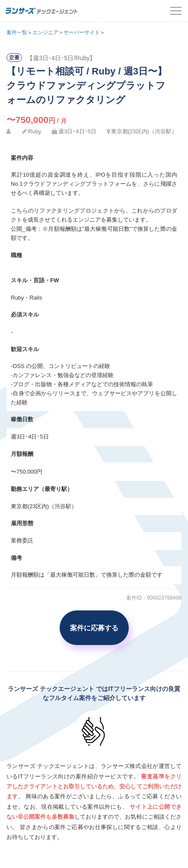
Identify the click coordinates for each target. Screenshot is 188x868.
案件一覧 (17, 32)
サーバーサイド (82, 32)
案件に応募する (94, 628)
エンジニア (45, 32)
